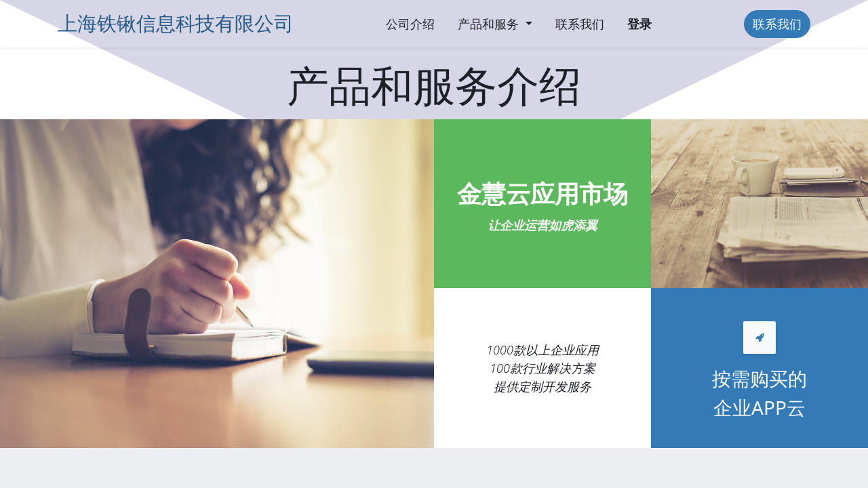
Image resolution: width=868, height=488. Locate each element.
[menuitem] (410, 24)
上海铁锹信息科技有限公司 (176, 23)
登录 (639, 24)
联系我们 (777, 24)
